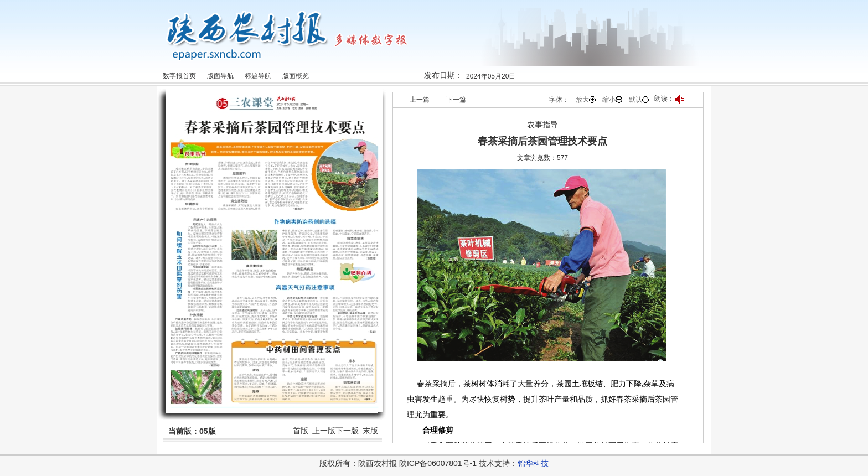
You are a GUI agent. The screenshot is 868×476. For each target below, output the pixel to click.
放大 (586, 100)
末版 (370, 431)
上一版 (324, 431)
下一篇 (456, 100)
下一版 (347, 431)
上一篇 (420, 100)
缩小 (612, 100)
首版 (301, 431)
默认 (639, 100)
